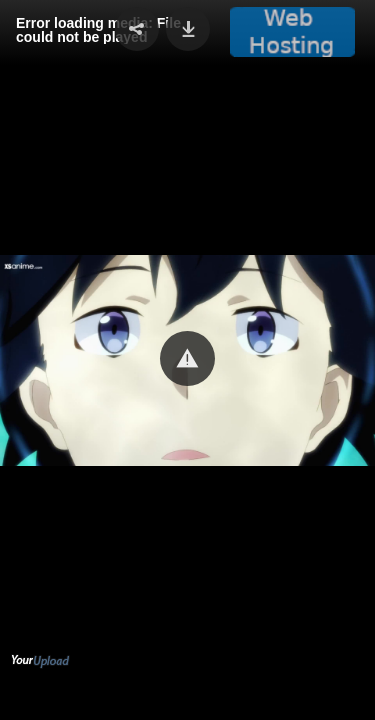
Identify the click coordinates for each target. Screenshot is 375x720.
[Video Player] (187, 360)
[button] (187, 358)
